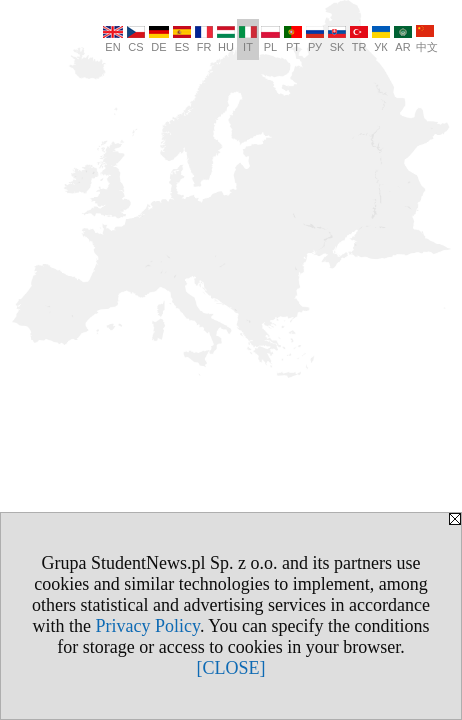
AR (403, 39)
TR (359, 39)
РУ (315, 39)
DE (159, 39)
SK (337, 39)
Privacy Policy (148, 626)
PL (270, 39)
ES (182, 39)
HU (226, 39)
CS (136, 39)
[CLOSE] (231, 668)
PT (293, 39)
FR (204, 39)
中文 (427, 39)
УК (381, 39)
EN (113, 39)
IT (248, 39)
